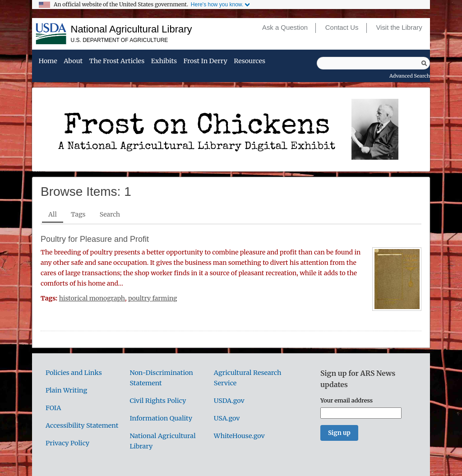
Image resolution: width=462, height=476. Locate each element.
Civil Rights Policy (158, 401)
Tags (78, 214)
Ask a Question (285, 28)
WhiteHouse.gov (239, 436)
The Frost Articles (117, 61)
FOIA (53, 408)
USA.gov (227, 418)
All (53, 214)
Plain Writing (66, 390)
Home (48, 61)
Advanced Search (410, 76)
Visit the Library (399, 28)
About (73, 61)
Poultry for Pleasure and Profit (95, 239)
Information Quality (161, 418)
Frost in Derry (206, 61)
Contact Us (342, 28)
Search (110, 214)
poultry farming (153, 298)
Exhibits (164, 61)
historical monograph (92, 298)
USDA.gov (229, 401)
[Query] (373, 63)
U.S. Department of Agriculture (120, 40)
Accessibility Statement (82, 425)
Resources (249, 61)
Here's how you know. (217, 5)
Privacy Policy (67, 443)
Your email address (346, 400)
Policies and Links (74, 373)
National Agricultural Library (132, 29)
